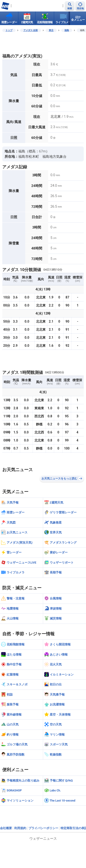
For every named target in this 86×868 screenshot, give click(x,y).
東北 (51, 30)
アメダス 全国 (31, 30)
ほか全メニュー (78, 18)
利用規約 (20, 828)
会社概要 (6, 828)
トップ (9, 30)
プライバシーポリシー (43, 828)
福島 (67, 30)
